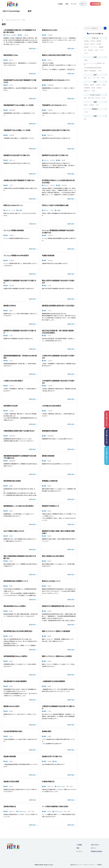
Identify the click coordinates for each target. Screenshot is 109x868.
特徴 (67, 4)
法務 (95, 116)
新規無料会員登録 (96, 851)
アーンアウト (94, 47)
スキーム (8, 35)
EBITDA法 (98, 98)
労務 (95, 102)
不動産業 (50, 35)
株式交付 (93, 44)
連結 (85, 78)
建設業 (11, 60)
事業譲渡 (14, 35)
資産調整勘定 (93, 71)
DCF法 (104, 98)
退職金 (86, 60)
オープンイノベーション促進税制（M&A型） (94, 64)
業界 (21, 35)
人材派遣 (26, 35)
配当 (97, 50)
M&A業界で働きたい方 (107, 455)
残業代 (86, 105)
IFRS (94, 78)
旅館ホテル (50, 135)
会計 (95, 75)
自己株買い (91, 50)
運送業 (49, 736)
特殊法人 (95, 109)
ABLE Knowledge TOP (13, 20)
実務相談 (86, 47)
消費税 (86, 71)
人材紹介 (50, 361)
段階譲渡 (101, 47)
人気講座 (60, 4)
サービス (74, 4)
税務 (95, 57)
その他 (11, 85)
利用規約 (99, 865)
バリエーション (61, 786)
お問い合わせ (95, 845)
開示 (98, 78)
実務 (85, 98)
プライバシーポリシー (89, 865)
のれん (90, 78)
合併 (55, 761)
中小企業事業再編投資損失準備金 (93, 68)
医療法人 (50, 60)
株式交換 (86, 44)
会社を (107, 419)
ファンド (102, 50)
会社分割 (52, 160)
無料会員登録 (96, 4)
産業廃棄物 (50, 85)
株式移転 (99, 44)
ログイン (83, 4)
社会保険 (91, 105)
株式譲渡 (86, 41)
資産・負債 (69, 786)
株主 (85, 119)
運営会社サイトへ (76, 865)
